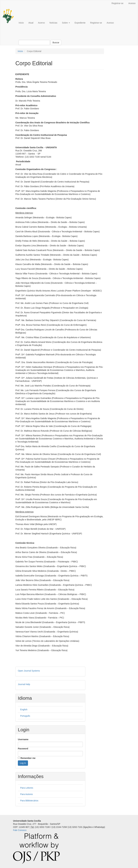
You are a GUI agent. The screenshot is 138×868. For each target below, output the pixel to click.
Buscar (56, 43)
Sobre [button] (66, 23)
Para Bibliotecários (29, 801)
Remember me (28, 758)
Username (23, 739)
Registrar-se (117, 3)
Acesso (132, 3)
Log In (23, 763)
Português (25, 716)
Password (23, 749)
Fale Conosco (20, 830)
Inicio (21, 23)
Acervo (41, 23)
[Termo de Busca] (34, 43)
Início (20, 51)
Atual (31, 23)
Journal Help (24, 684)
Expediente (80, 23)
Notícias (53, 23)
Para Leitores (27, 788)
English (24, 710)
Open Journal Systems (29, 671)
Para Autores (26, 794)
